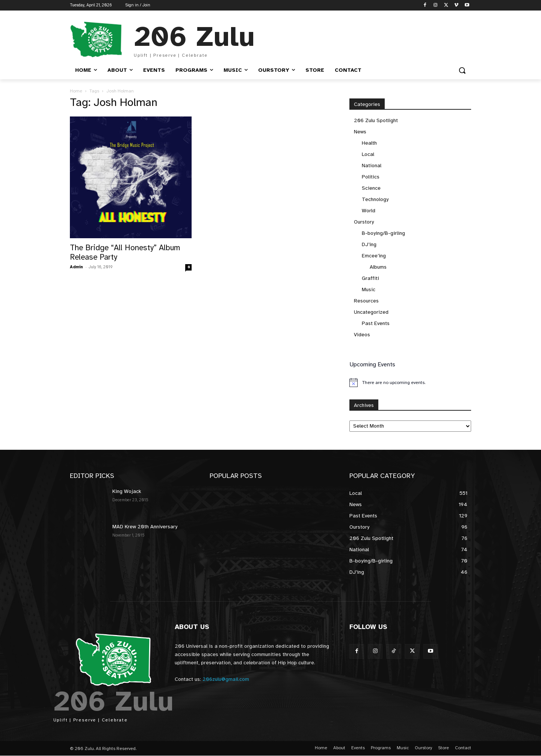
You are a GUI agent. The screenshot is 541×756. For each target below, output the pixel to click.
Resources (366, 301)
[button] (462, 70)
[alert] (410, 383)
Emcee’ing (374, 256)
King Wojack (127, 491)
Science (371, 188)
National (372, 166)
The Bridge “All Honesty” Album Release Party (125, 252)
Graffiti (370, 278)
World (369, 211)
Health (369, 143)
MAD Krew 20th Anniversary (145, 527)
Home (76, 91)
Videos (362, 335)
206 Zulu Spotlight (376, 120)
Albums (378, 267)
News (360, 132)
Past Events (376, 323)
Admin (76, 267)
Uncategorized (371, 312)
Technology (375, 199)
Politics (371, 177)
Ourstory (364, 222)
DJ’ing (369, 244)
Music (369, 290)
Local (368, 154)
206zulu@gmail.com (226, 679)
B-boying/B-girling (383, 233)
